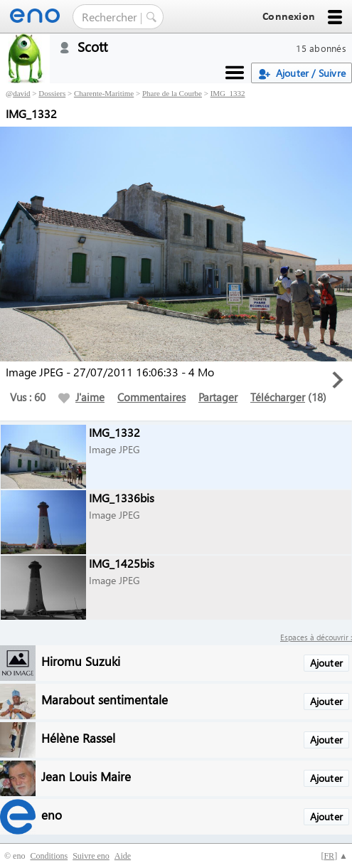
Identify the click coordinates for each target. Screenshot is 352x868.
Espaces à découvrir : (316, 637)
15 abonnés (321, 48)
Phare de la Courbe (172, 93)
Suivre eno (91, 856)
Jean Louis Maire (86, 776)
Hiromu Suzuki (81, 661)
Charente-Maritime (104, 93)
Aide (123, 856)
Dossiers (52, 93)
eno (52, 814)
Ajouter (326, 663)
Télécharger (278, 397)
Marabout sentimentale (105, 699)
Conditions (49, 856)
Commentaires (151, 397)
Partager (218, 397)
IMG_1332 (228, 93)
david (21, 93)
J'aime (81, 397)
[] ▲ (334, 856)
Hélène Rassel (78, 737)
